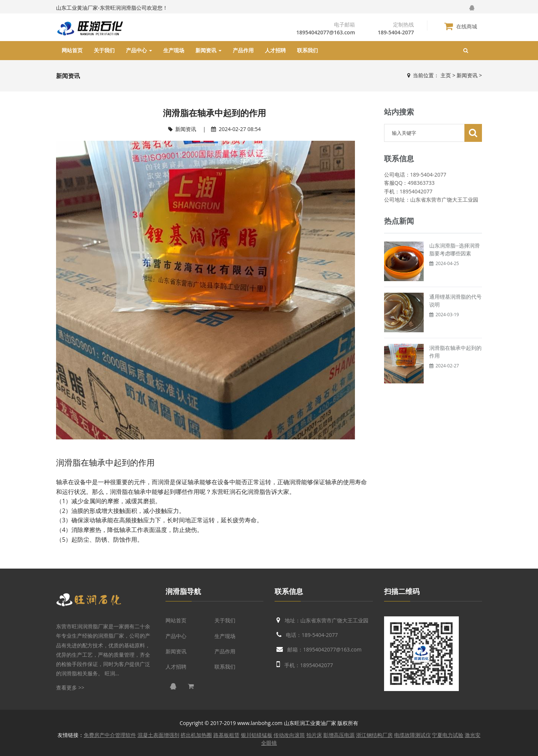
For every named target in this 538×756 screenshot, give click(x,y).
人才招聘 (275, 50)
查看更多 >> (70, 687)
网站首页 (72, 50)
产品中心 (139, 50)
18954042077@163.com (326, 32)
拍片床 (314, 735)
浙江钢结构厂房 (374, 735)
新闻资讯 (208, 50)
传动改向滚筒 (289, 735)
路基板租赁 (226, 735)
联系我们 (307, 50)
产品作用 (243, 50)
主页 (446, 75)
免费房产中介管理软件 (110, 735)
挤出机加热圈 (196, 735)
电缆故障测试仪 (412, 735)
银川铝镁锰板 (257, 735)
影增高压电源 (339, 735)
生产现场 (174, 50)
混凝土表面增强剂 (158, 735)
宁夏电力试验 (448, 735)
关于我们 (104, 50)
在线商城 (461, 26)
